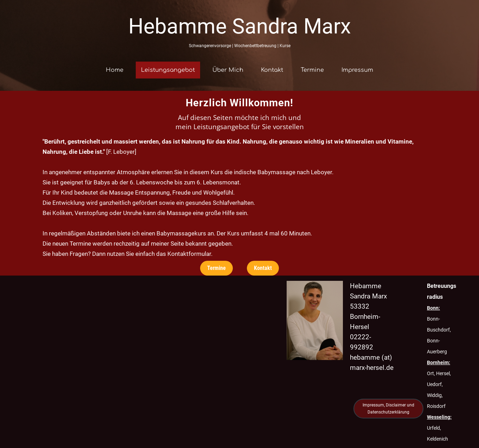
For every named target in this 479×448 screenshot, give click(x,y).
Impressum (357, 70)
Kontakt (272, 70)
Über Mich (228, 70)
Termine (312, 70)
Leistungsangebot (168, 70)
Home (115, 70)
